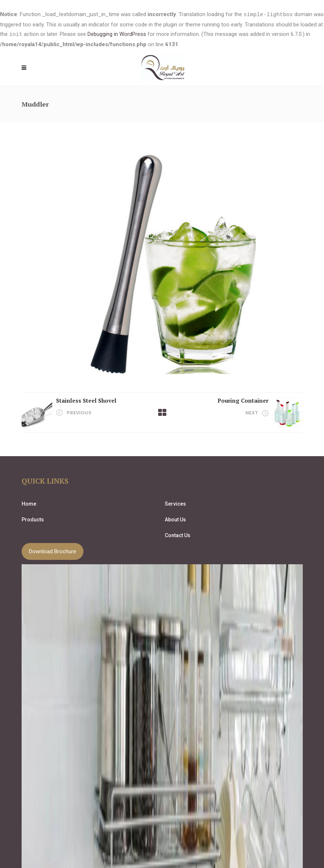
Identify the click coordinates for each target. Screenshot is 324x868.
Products (33, 519)
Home (29, 503)
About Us (175, 519)
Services (175, 503)
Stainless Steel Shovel (86, 400)
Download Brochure (53, 551)
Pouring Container (243, 400)
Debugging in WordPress (117, 34)
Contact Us (178, 535)
